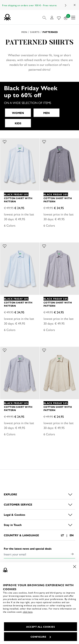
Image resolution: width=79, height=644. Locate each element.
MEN (46, 113)
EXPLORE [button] (10, 494)
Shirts (35, 32)
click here (28, 612)
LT (62, 535)
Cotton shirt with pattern (18, 200)
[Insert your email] (37, 554)
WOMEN (18, 113)
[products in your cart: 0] (66, 17)
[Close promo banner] (75, 5)
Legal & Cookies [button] (14, 515)
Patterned (50, 32)
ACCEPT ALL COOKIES (40, 627)
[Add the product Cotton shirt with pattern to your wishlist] (5, 141)
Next (65, 5)
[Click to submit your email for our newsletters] (72, 554)
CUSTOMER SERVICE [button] (18, 504)
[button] (45, 17)
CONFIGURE (41, 637)
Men (24, 32)
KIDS (18, 123)
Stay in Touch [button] (13, 525)
